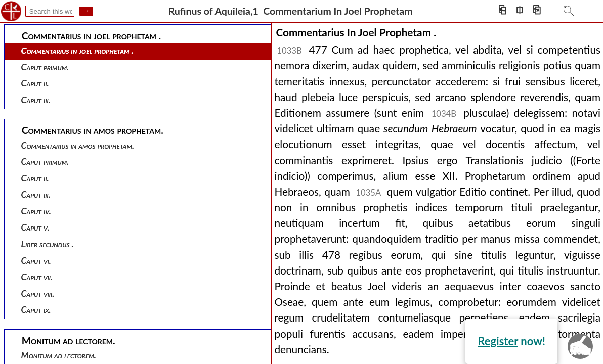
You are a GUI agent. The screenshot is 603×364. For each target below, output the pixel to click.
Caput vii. (37, 277)
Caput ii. (35, 83)
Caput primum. (45, 67)
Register (498, 341)
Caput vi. (36, 261)
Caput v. (35, 227)
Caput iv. (36, 211)
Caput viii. (38, 293)
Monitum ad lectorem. (59, 355)
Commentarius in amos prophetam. (78, 145)
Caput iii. (36, 100)
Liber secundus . (48, 244)
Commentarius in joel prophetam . (77, 50)
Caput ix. (36, 310)
